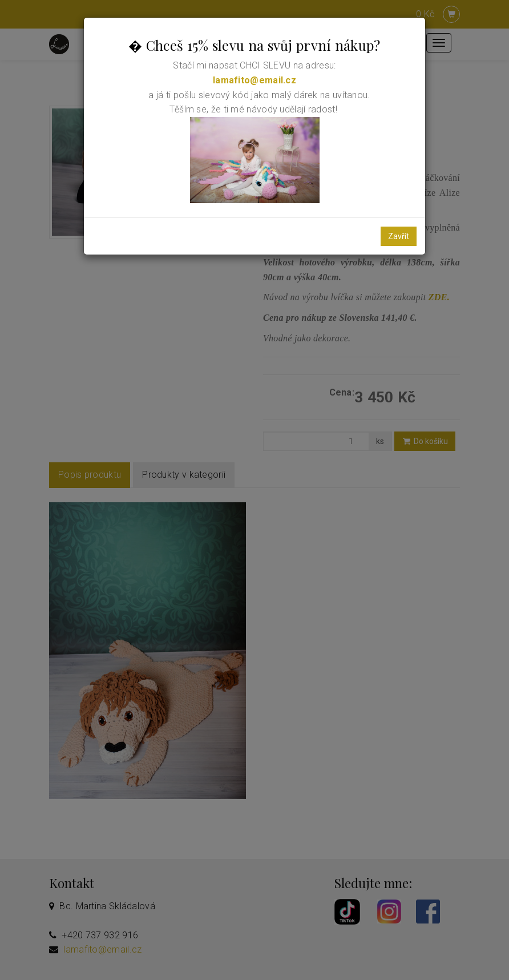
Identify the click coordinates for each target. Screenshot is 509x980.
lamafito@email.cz (255, 80)
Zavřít (399, 236)
